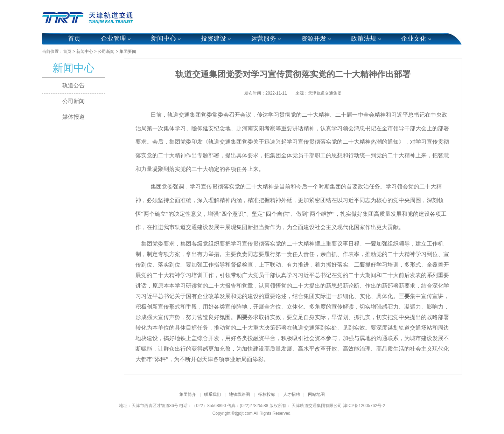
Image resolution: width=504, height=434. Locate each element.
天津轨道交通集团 (325, 93)
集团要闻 (128, 51)
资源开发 (314, 39)
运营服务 (264, 39)
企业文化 (414, 39)
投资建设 (213, 39)
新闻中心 (163, 39)
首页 (74, 39)
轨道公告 (73, 85)
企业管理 (113, 39)
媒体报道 (73, 117)
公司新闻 (106, 51)
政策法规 (364, 39)
